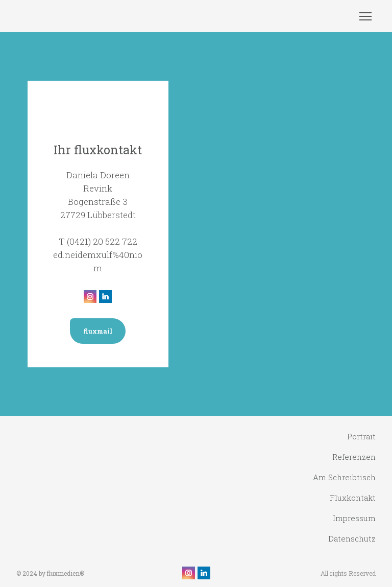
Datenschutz (352, 538)
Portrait (361, 436)
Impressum (354, 518)
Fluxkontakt (353, 498)
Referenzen (354, 457)
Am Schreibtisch (344, 477)
